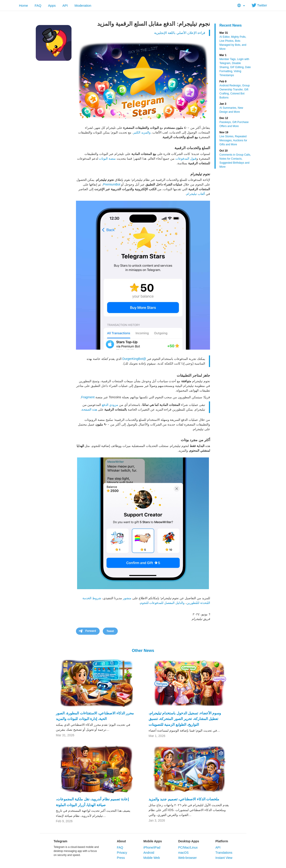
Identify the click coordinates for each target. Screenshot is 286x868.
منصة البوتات (107, 159)
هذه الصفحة (89, 409)
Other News (143, 651)
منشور (127, 598)
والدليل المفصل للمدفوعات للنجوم (162, 603)
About (121, 841)
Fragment (88, 397)
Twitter (259, 5)
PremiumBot (112, 184)
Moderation (83, 5)
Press (121, 858)
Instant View (224, 858)
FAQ (38, 5)
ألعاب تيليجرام (196, 194)
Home (23, 5)
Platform (222, 841)
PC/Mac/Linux (188, 847)
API (65, 5)
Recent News (231, 25)
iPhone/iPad (152, 847)
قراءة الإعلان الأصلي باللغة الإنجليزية (180, 33)
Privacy (122, 853)
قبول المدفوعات (186, 159)
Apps (52, 5)
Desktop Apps (189, 841)
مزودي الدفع (110, 405)
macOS (183, 853)
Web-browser (187, 858)
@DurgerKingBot (134, 359)
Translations (224, 853)
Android (149, 853)
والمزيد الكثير (142, 132)
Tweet (110, 631)
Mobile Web (152, 858)
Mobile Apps (153, 841)
